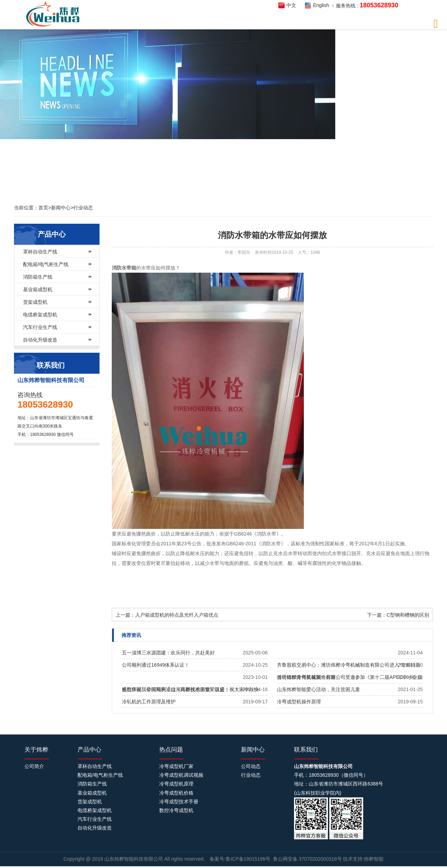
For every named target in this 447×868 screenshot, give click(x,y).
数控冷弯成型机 (176, 810)
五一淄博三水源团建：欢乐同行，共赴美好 (168, 653)
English (321, 5)
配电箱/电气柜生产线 (46, 264)
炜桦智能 (55, 14)
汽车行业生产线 (40, 327)
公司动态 (251, 766)
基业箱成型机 (38, 289)
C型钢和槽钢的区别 (408, 615)
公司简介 (34, 766)
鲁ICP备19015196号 (248, 859)
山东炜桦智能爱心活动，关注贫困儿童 (318, 689)
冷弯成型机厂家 (176, 766)
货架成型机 (35, 302)
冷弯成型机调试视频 (181, 775)
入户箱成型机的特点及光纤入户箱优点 (177, 615)
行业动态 (83, 208)
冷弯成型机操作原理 (299, 702)
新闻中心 (61, 208)
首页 (43, 208)
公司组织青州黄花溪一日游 (306, 677)
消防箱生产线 (38, 277)
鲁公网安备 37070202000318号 (307, 859)
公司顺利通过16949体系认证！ (156, 665)
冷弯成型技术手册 (179, 802)
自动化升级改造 (40, 340)
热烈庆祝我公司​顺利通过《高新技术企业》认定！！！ (181, 689)
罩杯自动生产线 (40, 252)
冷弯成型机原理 (176, 784)
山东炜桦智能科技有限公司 (134, 859)
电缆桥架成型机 (40, 315)
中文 (291, 5)
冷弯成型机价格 (176, 793)
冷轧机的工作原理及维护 (149, 702)
